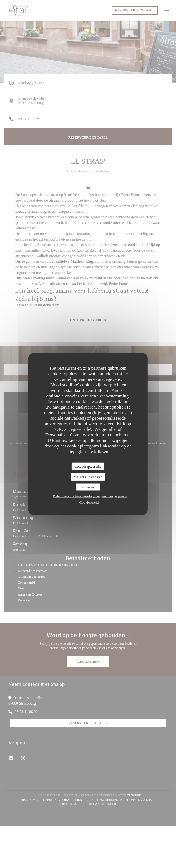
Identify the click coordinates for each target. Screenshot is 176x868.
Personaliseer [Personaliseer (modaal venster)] (88, 487)
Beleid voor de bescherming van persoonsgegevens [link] (90, 496)
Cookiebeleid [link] (89, 502)
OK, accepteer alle (88, 466)
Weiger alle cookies (88, 477)
